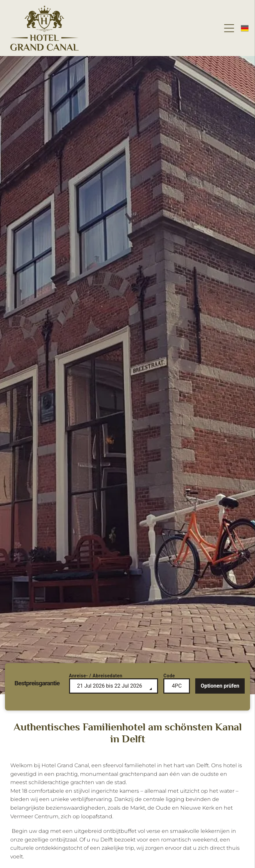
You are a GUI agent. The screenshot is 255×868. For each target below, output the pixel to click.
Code (169, 676)
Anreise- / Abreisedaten (96, 676)
